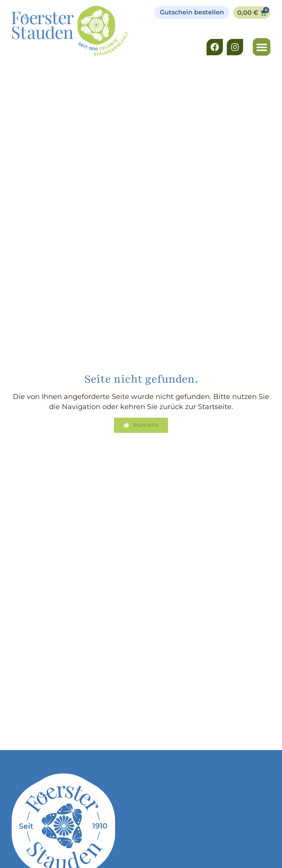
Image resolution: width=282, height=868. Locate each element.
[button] (262, 47)
